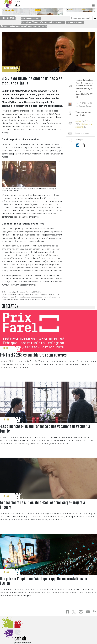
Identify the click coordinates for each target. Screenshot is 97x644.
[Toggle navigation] (92, 4)
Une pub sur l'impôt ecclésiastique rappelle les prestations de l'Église (44, 581)
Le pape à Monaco (75, 22)
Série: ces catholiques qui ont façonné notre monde (24, 26)
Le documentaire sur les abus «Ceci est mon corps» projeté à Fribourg (43, 505)
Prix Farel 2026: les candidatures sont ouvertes (33, 355)
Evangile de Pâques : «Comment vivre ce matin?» (43, 22)
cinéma (78, 121)
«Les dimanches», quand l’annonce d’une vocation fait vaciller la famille (45, 429)
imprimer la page (82, 133)
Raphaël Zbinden (85, 106)
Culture (90, 121)
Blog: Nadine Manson (31, 18)
